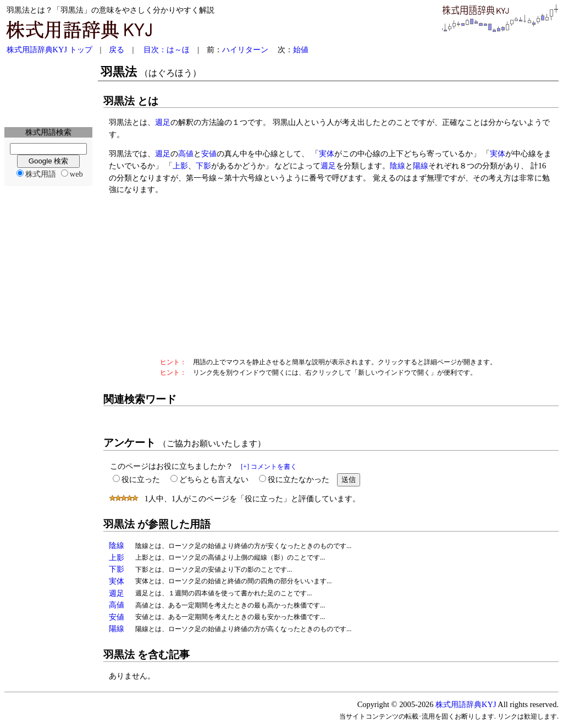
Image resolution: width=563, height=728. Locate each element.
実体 (327, 154)
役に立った (141, 479)
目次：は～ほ (167, 50)
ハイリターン (245, 50)
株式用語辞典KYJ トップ (49, 50)
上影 (180, 166)
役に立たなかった (299, 479)
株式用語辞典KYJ (466, 704)
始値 (301, 50)
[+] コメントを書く (269, 467)
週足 (163, 122)
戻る (117, 50)
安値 (209, 154)
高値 (186, 154)
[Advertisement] (48, 91)
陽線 (421, 166)
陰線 (398, 166)
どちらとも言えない (214, 479)
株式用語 (41, 174)
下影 (203, 166)
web (76, 174)
